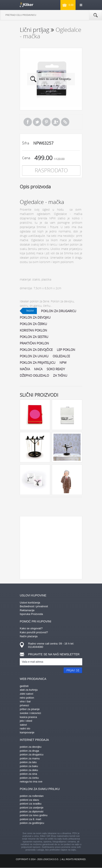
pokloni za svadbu (31, 804)
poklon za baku (29, 766)
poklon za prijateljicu (38, 363)
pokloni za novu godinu (34, 815)
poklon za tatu (28, 762)
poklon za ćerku (33, 324)
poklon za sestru (34, 337)
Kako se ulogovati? (31, 628)
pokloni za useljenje (32, 808)
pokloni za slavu (29, 800)
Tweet (37, 122)
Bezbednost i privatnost (34, 606)
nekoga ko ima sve (31, 782)
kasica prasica (28, 717)
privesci (24, 705)
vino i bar (25, 701)
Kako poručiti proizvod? (34, 632)
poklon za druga (29, 751)
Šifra (26, 143)
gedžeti (24, 686)
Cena (26, 158)
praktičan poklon (34, 343)
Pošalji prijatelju (56, 122)
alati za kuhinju (29, 690)
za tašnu (60, 375)
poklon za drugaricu (59, 311)
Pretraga (96, 15)
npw (63, 363)
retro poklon (27, 698)
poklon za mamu (30, 758)
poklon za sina (28, 774)
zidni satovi (26, 694)
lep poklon (66, 350)
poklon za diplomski (32, 811)
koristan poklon (33, 330)
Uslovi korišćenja (30, 603)
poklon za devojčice (36, 350)
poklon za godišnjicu (32, 823)
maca (38, 369)
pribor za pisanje (30, 709)
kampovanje (27, 732)
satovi (23, 725)
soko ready (56, 369)
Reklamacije (27, 610)
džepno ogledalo (34, 375)
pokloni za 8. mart (30, 819)
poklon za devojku (35, 317)
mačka (25, 369)
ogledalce (61, 356)
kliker (27, 5)
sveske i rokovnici (30, 713)
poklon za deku (29, 770)
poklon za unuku (34, 356)
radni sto (25, 728)
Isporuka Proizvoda (31, 614)
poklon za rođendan (32, 796)
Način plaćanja (29, 636)
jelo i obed (26, 721)
